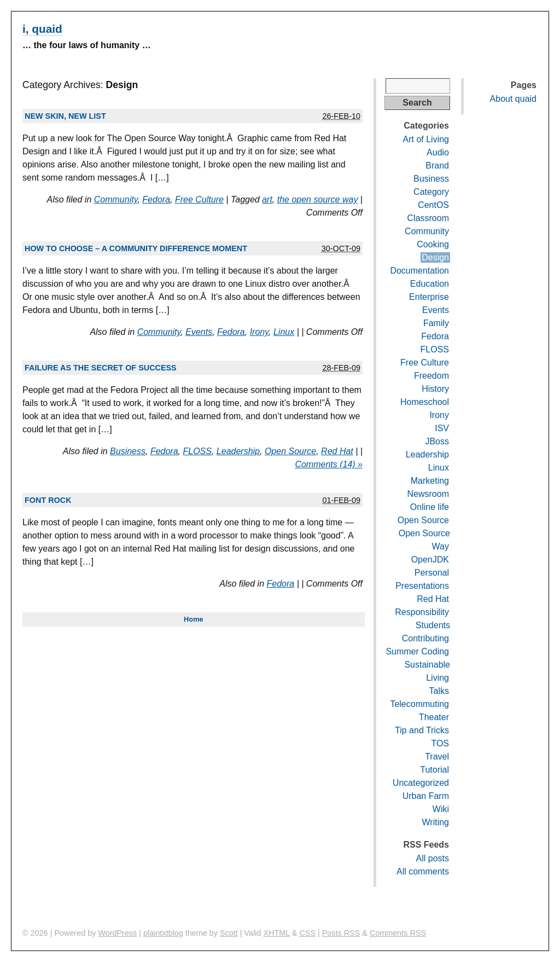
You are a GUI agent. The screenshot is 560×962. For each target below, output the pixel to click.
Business (128, 451)
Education (430, 284)
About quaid (513, 99)
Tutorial (434, 770)
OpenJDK (430, 560)
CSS (307, 933)
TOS (440, 743)
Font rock (48, 500)
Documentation (419, 271)
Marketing (430, 481)
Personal (432, 573)
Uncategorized (421, 783)
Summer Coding (417, 651)
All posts (433, 858)
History (435, 389)
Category (431, 192)
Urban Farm (426, 796)
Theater (434, 717)
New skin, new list (65, 116)
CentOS (433, 205)
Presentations (422, 586)
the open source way (318, 199)
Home (194, 619)
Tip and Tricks (422, 730)
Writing (436, 822)
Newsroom (428, 494)
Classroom (428, 218)
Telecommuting (419, 704)
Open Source (290, 451)
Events (199, 332)
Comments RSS (398, 933)
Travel (437, 757)
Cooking (433, 244)
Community (116, 199)
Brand (437, 166)
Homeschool (425, 402)
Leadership (238, 451)
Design (435, 257)
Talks (439, 691)
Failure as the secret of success (101, 368)
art (267, 199)
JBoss (437, 441)
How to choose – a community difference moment (136, 248)
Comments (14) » (329, 464)
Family (436, 323)
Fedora (156, 199)
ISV (442, 428)
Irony (259, 332)
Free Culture (199, 199)
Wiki (441, 809)
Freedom (431, 376)
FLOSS (197, 451)
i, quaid (42, 29)
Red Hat (337, 451)
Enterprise (429, 297)
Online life (430, 507)
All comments (423, 871)
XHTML (277, 933)
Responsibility (422, 612)
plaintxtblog (163, 933)
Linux (284, 332)
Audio (438, 152)
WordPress (117, 933)
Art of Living (426, 139)
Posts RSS (341, 933)
